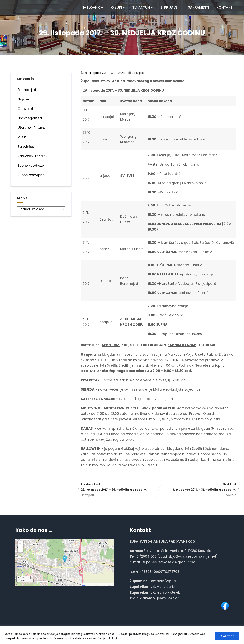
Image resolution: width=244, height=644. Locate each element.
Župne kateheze (30, 166)
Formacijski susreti (32, 90)
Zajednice (25, 147)
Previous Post (120, 487)
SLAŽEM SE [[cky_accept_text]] (227, 636)
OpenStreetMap (105, 586)
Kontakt (225, 7)
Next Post (197, 487)
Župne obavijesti (31, 175)
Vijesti (22, 137)
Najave (23, 99)
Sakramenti (198, 7)
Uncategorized (29, 118)
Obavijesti (138, 73)
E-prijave (170, 7)
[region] (122, 635)
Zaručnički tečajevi (33, 156)
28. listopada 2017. (96, 73)
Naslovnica (92, 7)
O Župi (118, 7)
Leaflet (87, 586)
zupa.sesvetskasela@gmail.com (169, 562)
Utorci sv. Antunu (31, 128)
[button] (65, 559)
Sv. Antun (142, 7)
